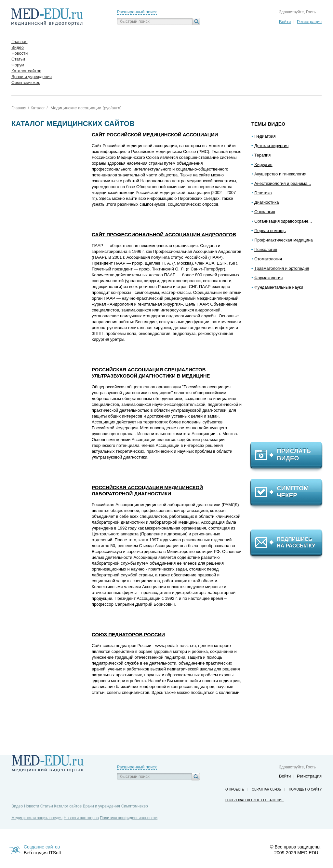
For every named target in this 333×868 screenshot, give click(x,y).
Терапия (262, 155)
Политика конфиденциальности (129, 818)
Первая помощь (270, 231)
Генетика (263, 193)
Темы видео (268, 124)
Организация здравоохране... (283, 221)
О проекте (235, 789)
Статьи (47, 806)
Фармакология (268, 278)
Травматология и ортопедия (282, 268)
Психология (266, 249)
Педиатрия (265, 136)
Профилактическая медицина (284, 240)
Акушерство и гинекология (280, 174)
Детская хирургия (271, 146)
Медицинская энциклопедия (37, 818)
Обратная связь (266, 789)
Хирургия (263, 165)
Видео (17, 806)
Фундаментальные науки (279, 287)
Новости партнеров (81, 818)
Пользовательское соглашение (254, 800)
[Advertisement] (289, 369)
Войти (285, 22)
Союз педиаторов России (128, 634)
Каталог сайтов (68, 806)
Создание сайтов (42, 847)
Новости (32, 806)
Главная (19, 108)
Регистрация (309, 22)
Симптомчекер (135, 806)
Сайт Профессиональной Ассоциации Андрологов (164, 234)
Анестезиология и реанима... (283, 183)
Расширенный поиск (137, 12)
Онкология (265, 212)
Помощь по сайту (305, 789)
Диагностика (266, 202)
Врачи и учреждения (101, 806)
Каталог (38, 108)
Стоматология (268, 259)
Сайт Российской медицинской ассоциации (155, 135)
